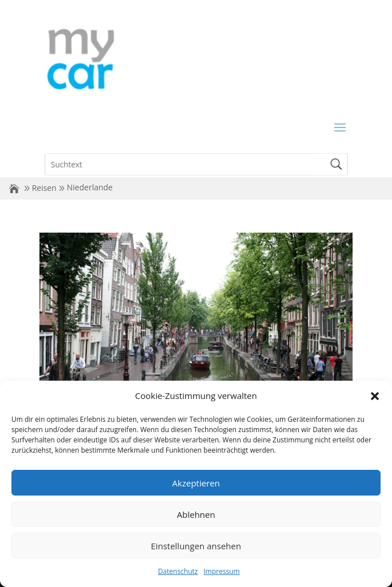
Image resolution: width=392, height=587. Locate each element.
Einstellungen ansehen (196, 546)
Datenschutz (178, 571)
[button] (375, 396)
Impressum (221, 571)
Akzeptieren (196, 483)
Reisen (44, 188)
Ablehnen (196, 514)
